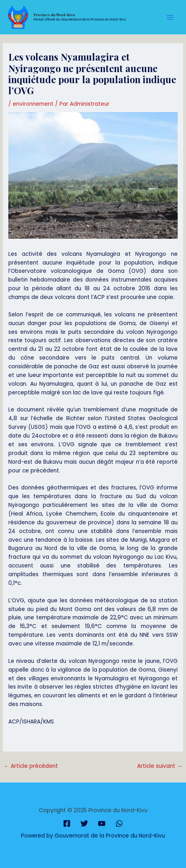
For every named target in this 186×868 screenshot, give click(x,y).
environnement (33, 104)
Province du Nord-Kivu (54, 15)
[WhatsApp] (119, 823)
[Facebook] (67, 823)
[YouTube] (102, 823)
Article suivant (160, 766)
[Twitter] (84, 823)
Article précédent (31, 766)
